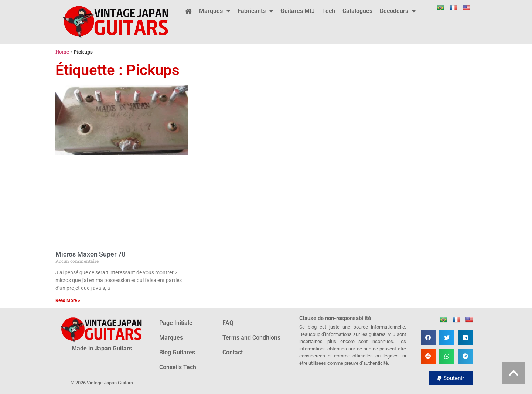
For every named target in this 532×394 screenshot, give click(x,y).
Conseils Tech (178, 367)
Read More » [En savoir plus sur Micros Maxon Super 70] (68, 300)
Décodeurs (398, 11)
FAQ (228, 323)
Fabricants (255, 11)
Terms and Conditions (251, 338)
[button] (428, 338)
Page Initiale (176, 323)
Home (62, 52)
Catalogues (357, 11)
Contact (233, 352)
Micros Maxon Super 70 (90, 254)
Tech (329, 11)
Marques (215, 11)
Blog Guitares (177, 352)
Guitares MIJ (298, 11)
